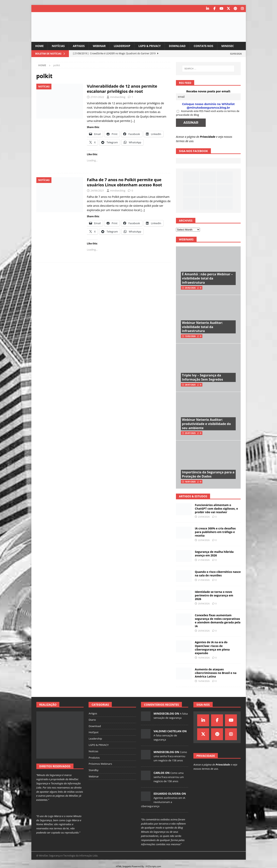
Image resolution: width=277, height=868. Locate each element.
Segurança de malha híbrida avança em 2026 (214, 554)
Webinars (186, 239)
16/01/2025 (190, 482)
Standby (93, 770)
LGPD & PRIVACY (151, 46)
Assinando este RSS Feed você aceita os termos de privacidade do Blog (208, 113)
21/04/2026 (204, 560)
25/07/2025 (190, 433)
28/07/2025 (190, 385)
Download (179, 46)
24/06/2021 (97, 190)
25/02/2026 (190, 288)
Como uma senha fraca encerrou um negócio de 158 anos (170, 756)
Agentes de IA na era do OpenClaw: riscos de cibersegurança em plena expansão (212, 648)
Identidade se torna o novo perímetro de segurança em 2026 (214, 595)
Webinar (100, 46)
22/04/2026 (204, 540)
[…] (133, 121)
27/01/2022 (97, 97)
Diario (92, 720)
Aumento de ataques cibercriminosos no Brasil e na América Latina (216, 673)
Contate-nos (205, 46)
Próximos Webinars (100, 764)
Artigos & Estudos (193, 496)
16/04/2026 (204, 658)
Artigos (79, 46)
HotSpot (94, 732)
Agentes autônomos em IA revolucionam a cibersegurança (163, 802)
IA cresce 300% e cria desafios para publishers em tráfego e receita (215, 532)
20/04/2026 (204, 603)
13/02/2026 (190, 336)
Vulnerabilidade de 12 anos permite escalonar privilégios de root (122, 89)
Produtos (94, 757)
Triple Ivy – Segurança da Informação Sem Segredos (202, 377)
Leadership (123, 46)
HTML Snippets (124, 866)
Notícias (58, 46)
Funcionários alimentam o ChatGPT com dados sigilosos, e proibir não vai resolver (216, 508)
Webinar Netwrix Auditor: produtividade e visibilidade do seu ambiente (206, 424)
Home (40, 46)
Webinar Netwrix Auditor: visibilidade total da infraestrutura (202, 327)
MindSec (230, 46)
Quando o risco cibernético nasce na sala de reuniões (218, 574)
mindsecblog (118, 97)
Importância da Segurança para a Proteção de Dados (208, 474)
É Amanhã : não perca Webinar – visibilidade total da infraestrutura (207, 278)
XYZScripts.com (153, 866)
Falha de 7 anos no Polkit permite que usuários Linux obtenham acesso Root (125, 182)
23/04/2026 (204, 517)
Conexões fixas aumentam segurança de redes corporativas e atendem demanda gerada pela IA (218, 621)
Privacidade (208, 136)
